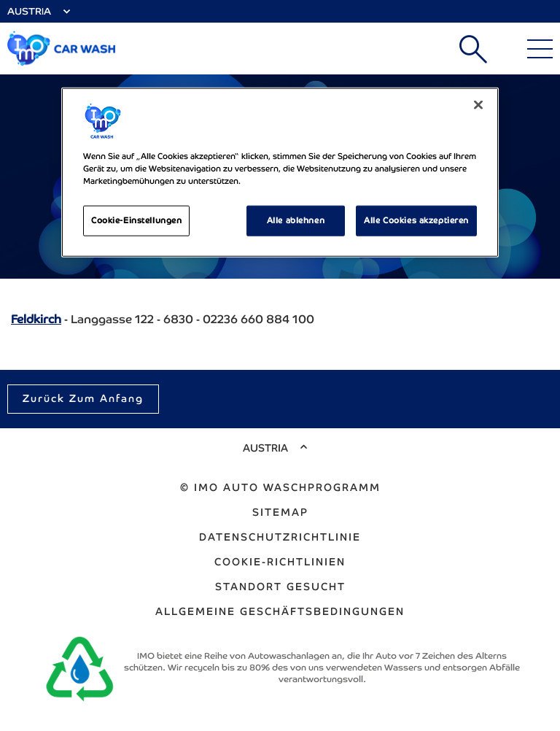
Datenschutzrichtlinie (280, 537)
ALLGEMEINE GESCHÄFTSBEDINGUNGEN (280, 611)
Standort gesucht (280, 587)
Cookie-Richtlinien (280, 562)
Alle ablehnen (296, 220)
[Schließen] (478, 105)
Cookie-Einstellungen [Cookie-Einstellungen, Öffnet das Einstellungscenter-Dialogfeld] (136, 220)
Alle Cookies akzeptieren (416, 220)
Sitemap (280, 512)
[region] (280, 173)
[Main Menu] (540, 49)
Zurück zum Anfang (83, 398)
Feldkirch (36, 319)
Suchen (473, 49)
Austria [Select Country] (29, 11)
